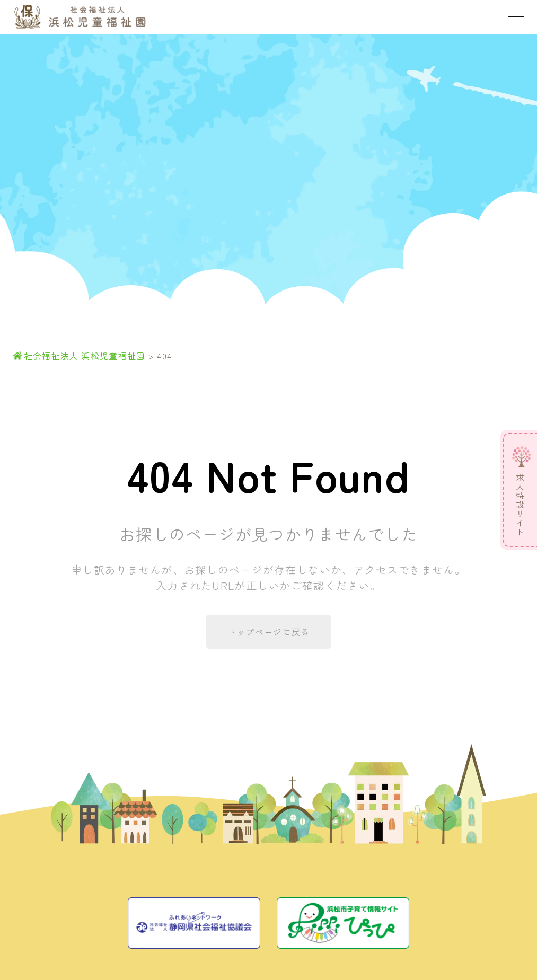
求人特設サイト (520, 505)
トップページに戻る (269, 632)
